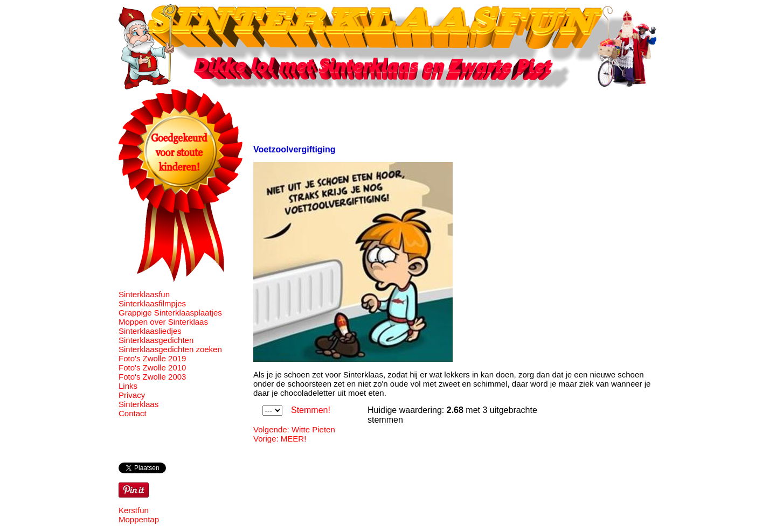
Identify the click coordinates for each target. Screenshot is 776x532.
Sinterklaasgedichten (156, 340)
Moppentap (139, 519)
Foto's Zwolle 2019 (152, 358)
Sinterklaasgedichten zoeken (170, 349)
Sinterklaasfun (144, 294)
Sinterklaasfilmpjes (152, 303)
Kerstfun (134, 510)
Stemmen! (311, 410)
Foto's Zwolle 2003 (152, 377)
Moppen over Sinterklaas (163, 322)
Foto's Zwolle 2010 (152, 367)
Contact (133, 413)
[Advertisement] (449, 114)
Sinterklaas (138, 404)
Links (128, 386)
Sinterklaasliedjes (150, 331)
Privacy (132, 395)
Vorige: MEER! (280, 439)
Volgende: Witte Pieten (294, 429)
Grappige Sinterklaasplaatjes (170, 313)
